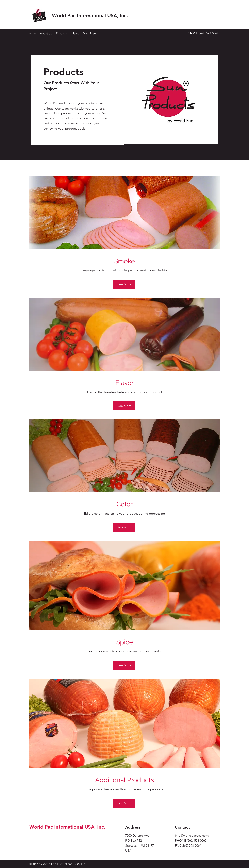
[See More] (124, 284)
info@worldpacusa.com (192, 836)
